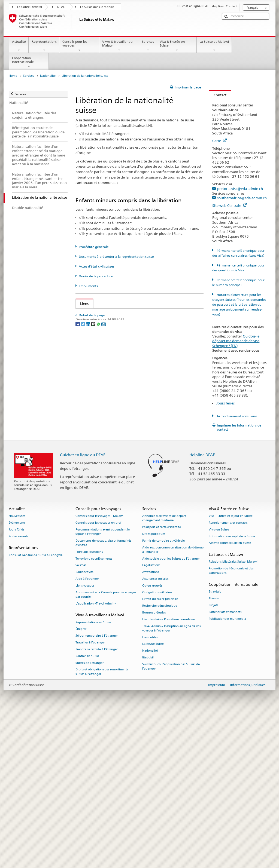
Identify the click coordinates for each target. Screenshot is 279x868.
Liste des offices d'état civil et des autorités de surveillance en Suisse (137, 347)
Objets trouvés (152, 739)
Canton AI (90, 363)
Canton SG (90, 495)
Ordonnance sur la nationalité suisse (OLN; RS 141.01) (125, 339)
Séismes (81, 719)
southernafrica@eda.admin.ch (242, 198)
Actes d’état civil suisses (97, 266)
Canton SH (90, 479)
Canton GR (90, 429)
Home (13, 76)
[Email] (104, 586)
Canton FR (90, 404)
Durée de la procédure (96, 276)
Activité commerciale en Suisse (230, 697)
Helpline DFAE (202, 608)
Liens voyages (85, 739)
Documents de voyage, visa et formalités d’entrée (103, 696)
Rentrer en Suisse (87, 810)
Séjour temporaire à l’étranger (97, 789)
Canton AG (90, 355)
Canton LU (90, 446)
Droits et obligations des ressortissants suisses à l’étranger (102, 825)
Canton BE (90, 380)
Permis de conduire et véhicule (163, 694)
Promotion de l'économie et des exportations (231, 724)
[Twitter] (83, 586)
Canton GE (90, 413)
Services (148, 46)
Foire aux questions (89, 705)
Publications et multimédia (227, 772)
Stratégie (215, 745)
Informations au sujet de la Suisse (232, 690)
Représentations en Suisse (93, 776)
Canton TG (90, 520)
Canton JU (90, 438)
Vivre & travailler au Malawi (119, 46)
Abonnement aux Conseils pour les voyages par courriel (106, 748)
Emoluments (88, 286)
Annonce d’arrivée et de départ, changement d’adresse (164, 672)
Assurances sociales (155, 732)
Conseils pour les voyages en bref (98, 676)
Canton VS (90, 545)
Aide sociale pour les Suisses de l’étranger (171, 712)
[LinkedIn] (88, 586)
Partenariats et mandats (225, 766)
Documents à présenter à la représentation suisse (116, 257)
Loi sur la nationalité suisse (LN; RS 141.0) (115, 330)
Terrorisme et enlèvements (94, 712)
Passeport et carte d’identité (162, 681)
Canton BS (90, 396)
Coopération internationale (29, 62)
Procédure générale (94, 247)
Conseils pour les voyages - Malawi (99, 669)
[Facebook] (78, 586)
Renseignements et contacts (228, 676)
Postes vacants (18, 690)
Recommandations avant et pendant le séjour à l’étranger (103, 685)
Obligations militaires (157, 746)
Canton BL (90, 388)
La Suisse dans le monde (97, 7)
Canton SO (90, 487)
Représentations (44, 46)
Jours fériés (225, 403)
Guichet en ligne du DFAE (83, 608)
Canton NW (91, 462)
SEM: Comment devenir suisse (106, 314)
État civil (148, 811)
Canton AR (90, 372)
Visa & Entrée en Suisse (177, 46)
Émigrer (81, 783)
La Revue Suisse (153, 798)
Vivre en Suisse (219, 683)
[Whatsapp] (99, 586)
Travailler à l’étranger (90, 796)
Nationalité (48, 76)
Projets (213, 759)
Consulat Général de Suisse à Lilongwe (36, 709)
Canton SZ (90, 504)
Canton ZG (90, 553)
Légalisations (151, 719)
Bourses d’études (154, 766)
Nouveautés (17, 669)
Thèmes (214, 752)
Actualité (19, 46)
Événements (17, 676)
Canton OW (91, 471)
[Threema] (94, 586)
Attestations (151, 726)
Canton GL (90, 421)
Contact (218, 95)
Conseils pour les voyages (79, 46)
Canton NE (90, 454)
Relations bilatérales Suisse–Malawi (233, 715)
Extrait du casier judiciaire (160, 753)
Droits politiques (154, 687)
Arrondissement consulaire (236, 416)
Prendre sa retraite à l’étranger (97, 803)
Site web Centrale (230, 206)
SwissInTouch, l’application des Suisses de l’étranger (171, 820)
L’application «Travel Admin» (96, 757)
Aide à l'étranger (87, 732)
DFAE (61, 7)
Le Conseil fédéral (30, 7)
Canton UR (90, 529)
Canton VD (90, 537)
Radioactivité (84, 726)
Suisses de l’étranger (90, 816)
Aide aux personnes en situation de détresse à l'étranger (173, 703)
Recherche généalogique (160, 760)
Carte (219, 141)
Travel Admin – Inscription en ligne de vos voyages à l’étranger (171, 782)
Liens (82, 303)
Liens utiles (150, 791)
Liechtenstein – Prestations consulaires (169, 773)
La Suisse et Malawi (214, 46)
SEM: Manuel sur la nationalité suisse (112, 322)
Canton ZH (90, 562)
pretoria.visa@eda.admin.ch (240, 189)
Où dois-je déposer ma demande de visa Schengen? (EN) (236, 341)
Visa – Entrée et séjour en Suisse (231, 669)
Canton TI (89, 512)
